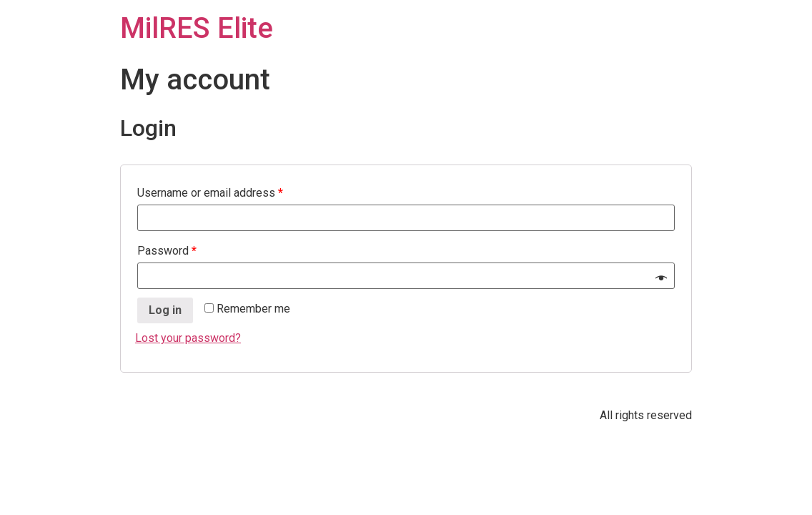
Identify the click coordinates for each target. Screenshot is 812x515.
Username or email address (210, 193)
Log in (165, 310)
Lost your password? (188, 338)
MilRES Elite (197, 28)
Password (167, 251)
